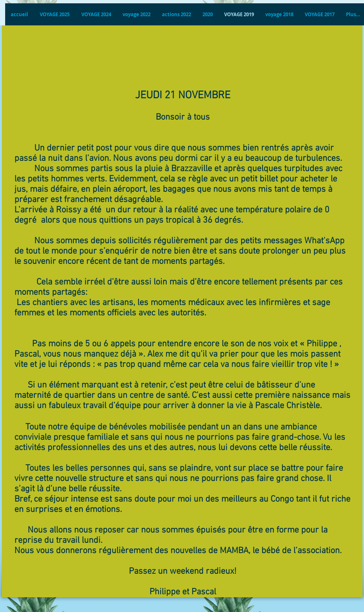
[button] (96, 14)
